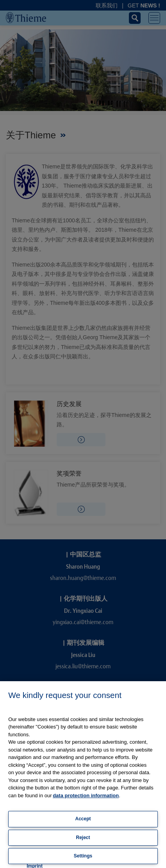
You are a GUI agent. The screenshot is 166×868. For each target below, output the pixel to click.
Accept (83, 819)
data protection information (86, 796)
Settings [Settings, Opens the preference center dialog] (83, 856)
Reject (83, 838)
